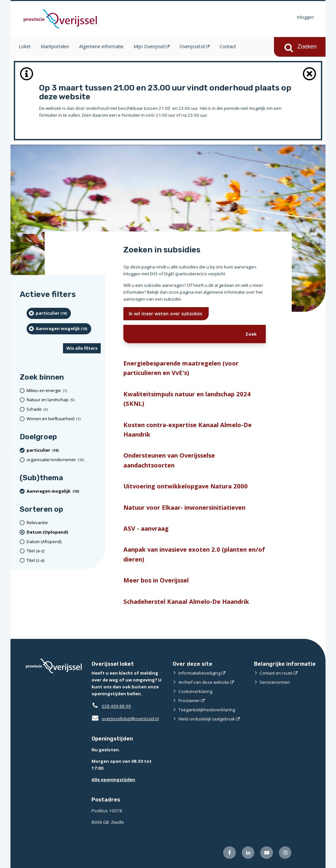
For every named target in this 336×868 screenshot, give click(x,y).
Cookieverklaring (195, 691)
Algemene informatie (101, 46)
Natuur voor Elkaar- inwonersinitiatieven (184, 507)
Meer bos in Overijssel (156, 580)
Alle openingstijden (113, 779)
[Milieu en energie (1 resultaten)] (64, 391)
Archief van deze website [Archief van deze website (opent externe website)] (204, 682)
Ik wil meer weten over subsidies (166, 314)
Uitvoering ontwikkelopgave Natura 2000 (186, 486)
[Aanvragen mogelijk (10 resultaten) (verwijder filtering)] (59, 329)
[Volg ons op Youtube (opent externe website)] (267, 853)
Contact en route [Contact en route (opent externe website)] (276, 673)
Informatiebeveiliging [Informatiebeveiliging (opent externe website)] (199, 673)
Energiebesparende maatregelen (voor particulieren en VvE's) (181, 368)
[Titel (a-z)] (64, 551)
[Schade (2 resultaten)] (64, 409)
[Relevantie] (64, 523)
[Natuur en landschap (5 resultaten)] (64, 400)
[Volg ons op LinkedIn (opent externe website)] (248, 853)
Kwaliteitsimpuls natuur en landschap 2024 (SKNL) (187, 399)
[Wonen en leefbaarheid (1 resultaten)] (64, 419)
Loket (25, 46)
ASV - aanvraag (146, 528)
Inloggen (305, 17)
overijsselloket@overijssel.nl (125, 719)
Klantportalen (55, 46)
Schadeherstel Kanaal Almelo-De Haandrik (186, 601)
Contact (228, 46)
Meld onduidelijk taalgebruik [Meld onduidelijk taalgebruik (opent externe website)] (207, 719)
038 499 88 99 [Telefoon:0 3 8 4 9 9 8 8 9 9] (116, 706)
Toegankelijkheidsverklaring (207, 710)
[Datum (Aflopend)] (64, 542)
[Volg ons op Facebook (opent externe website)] (230, 853)
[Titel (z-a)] (64, 560)
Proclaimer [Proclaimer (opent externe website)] (189, 700)
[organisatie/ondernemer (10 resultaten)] (64, 460)
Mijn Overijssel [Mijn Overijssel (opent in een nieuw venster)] (149, 46)
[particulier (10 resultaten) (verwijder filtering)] (49, 313)
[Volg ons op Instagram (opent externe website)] (285, 853)
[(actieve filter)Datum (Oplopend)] (64, 532)
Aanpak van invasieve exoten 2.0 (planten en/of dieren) (194, 554)
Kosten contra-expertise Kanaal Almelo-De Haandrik (188, 429)
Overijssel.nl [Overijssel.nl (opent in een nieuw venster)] (192, 46)
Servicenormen (275, 682)
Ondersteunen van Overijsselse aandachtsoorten (169, 460)
